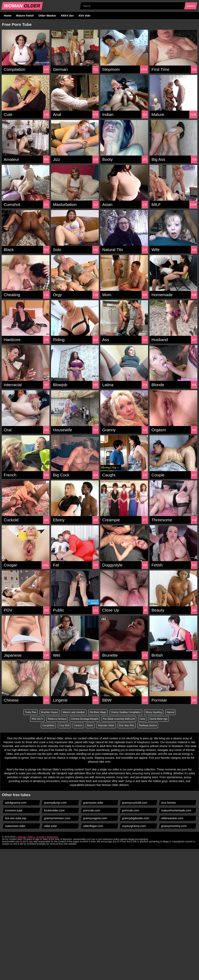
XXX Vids (85, 16)
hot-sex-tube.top (16, 818)
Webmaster (53, 837)
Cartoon (78, 725)
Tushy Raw (31, 712)
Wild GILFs (37, 719)
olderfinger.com (93, 826)
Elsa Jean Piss (127, 725)
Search (191, 6)
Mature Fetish (25, 16)
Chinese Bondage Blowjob (85, 719)
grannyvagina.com (95, 818)
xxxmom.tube (14, 810)
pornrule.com (92, 810)
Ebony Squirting (154, 712)
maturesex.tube (15, 826)
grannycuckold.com (135, 803)
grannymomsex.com (57, 818)
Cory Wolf (64, 725)
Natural (170, 712)
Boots (90, 725)
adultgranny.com (16, 803)
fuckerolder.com (54, 810)
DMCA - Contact (36, 837)
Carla (142, 719)
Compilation (48, 725)
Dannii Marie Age (159, 719)
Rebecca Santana (57, 719)
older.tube (51, 826)
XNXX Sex (67, 16)
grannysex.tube (93, 803)
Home (8, 16)
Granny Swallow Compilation (126, 712)
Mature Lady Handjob (74, 712)
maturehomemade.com (176, 810)
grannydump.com (55, 803)
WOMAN (22, 6)
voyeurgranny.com (134, 826)
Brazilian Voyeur (50, 712)
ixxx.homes (168, 803)
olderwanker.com (172, 818)
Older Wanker (47, 16)
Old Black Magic (98, 712)
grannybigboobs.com (136, 818)
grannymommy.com (174, 826)
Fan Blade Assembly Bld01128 (119, 719)
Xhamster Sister (106, 725)
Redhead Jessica (148, 725)
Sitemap (22, 837)
